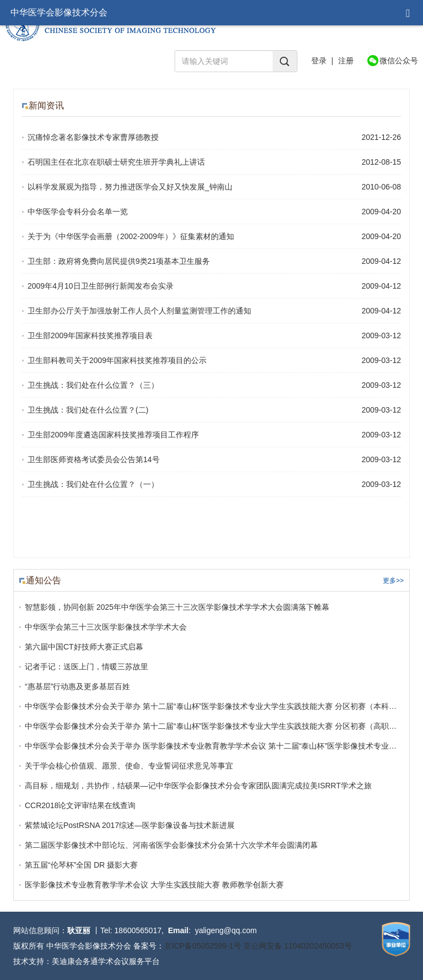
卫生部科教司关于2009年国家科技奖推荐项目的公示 (117, 360)
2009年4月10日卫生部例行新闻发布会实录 (101, 286)
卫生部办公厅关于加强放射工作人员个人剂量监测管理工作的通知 (139, 311)
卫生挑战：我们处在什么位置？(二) (88, 410)
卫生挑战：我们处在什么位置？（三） (93, 385)
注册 (346, 61)
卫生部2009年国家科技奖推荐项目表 (90, 335)
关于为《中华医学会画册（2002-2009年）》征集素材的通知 (131, 236)
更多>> (393, 581)
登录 (319, 61)
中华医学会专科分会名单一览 (78, 212)
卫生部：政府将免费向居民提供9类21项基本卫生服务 (119, 261)
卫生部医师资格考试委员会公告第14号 (94, 459)
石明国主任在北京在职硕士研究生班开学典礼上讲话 (116, 162)
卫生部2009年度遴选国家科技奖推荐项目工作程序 (113, 435)
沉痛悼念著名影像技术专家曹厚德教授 (93, 137)
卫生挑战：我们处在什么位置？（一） (93, 484)
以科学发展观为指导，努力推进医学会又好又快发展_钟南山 (130, 187)
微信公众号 (399, 61)
